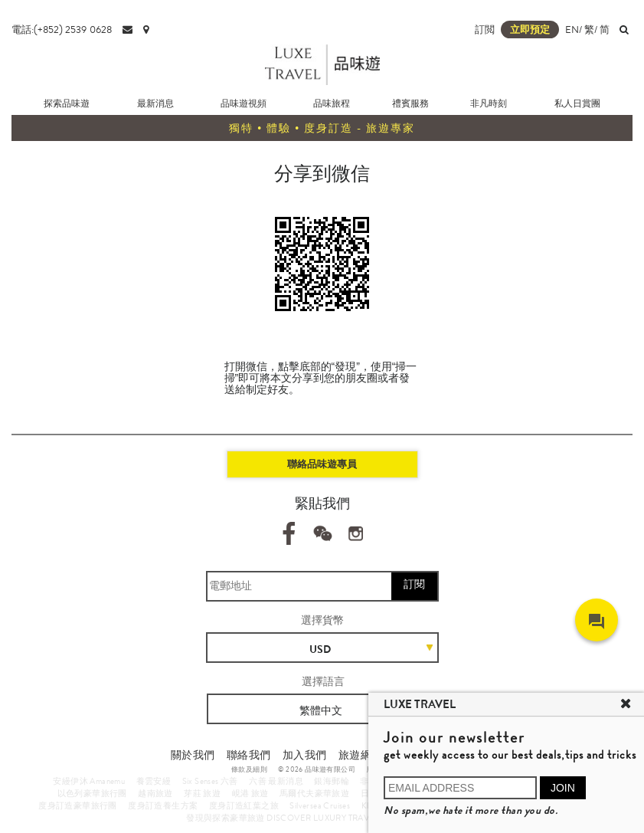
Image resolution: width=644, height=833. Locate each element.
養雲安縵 (154, 781)
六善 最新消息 (276, 781)
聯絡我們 (249, 755)
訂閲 (485, 30)
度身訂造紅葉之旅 (244, 805)
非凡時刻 (489, 103)
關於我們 (193, 755)
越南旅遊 (155, 793)
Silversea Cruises (320, 805)
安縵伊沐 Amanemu (89, 781)
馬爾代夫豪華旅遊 (314, 793)
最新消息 (155, 103)
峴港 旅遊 (250, 793)
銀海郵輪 (332, 781)
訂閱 (414, 584)
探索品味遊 (67, 103)
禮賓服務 (410, 103)
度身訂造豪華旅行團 (78, 805)
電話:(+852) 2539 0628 (62, 30)
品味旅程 (332, 103)
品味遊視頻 (244, 103)
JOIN (563, 788)
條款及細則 (249, 769)
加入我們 (305, 755)
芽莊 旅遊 (202, 793)
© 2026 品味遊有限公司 (317, 769)
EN (572, 30)
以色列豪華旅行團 (92, 793)
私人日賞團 (577, 103)
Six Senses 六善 (210, 781)
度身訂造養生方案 (163, 805)
